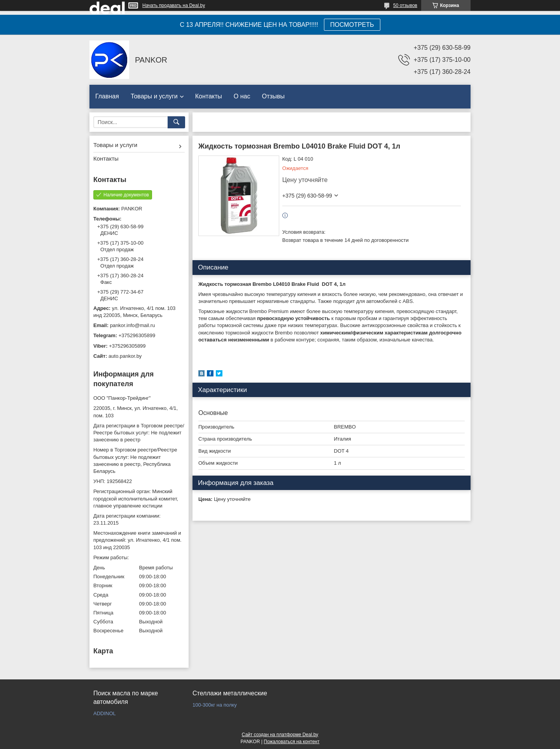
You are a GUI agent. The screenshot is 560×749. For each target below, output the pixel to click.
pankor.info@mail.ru (133, 325)
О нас (242, 96)
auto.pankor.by (125, 356)
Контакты (209, 96)
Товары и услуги (154, 96)
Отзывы (273, 96)
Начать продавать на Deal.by (174, 5)
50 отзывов (405, 5)
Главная (107, 96)
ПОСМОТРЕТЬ (352, 25)
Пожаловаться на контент (291, 742)
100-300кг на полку (215, 705)
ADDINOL (105, 713)
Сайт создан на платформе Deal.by (280, 735)
